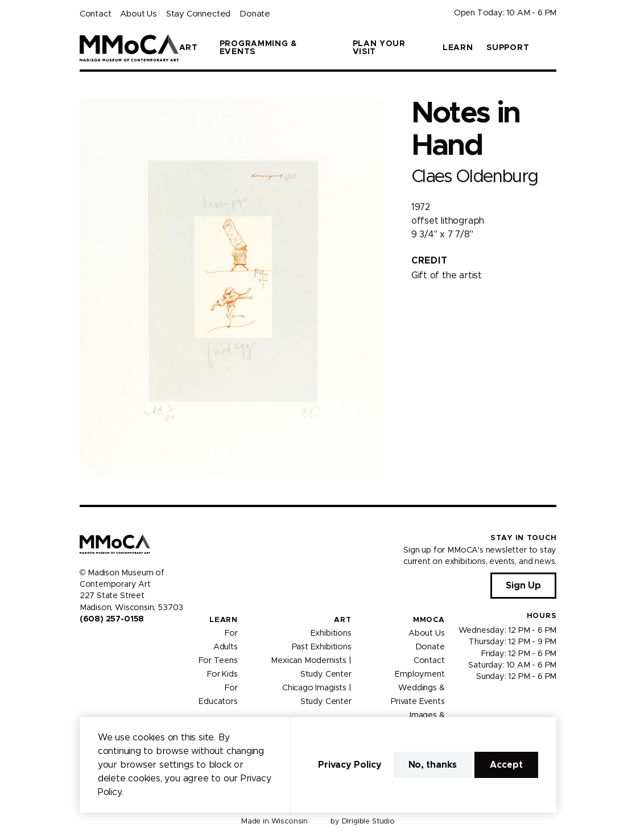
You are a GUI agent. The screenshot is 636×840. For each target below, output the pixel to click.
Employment (420, 674)
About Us (138, 14)
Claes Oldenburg (475, 177)
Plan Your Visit (379, 48)
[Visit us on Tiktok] (125, 643)
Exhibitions (331, 633)
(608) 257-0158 (112, 619)
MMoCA (429, 620)
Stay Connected (198, 14)
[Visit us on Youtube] (111, 643)
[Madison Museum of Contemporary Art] (129, 48)
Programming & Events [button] (258, 48)
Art (342, 620)
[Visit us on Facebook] (84, 643)
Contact (96, 14)
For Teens (218, 661)
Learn (458, 48)
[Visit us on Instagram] (98, 643)
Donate (255, 14)
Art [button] (189, 48)
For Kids (222, 674)
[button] (552, 48)
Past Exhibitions (322, 647)
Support (508, 48)
